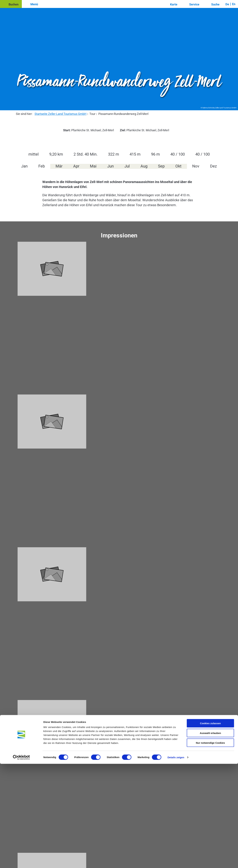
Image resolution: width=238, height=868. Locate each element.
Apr (76, 166)
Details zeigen (176, 861)
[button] (11, 4)
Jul (127, 166)
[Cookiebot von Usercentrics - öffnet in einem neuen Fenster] (21, 862)
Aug (144, 166)
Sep (161, 166)
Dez (213, 166)
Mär (59, 166)
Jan (24, 166)
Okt (178, 166)
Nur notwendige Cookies (210, 847)
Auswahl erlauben (210, 837)
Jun (110, 166)
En (234, 4)
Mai (93, 166)
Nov (196, 166)
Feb (42, 166)
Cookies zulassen (210, 827)
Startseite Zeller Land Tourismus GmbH (60, 114)
